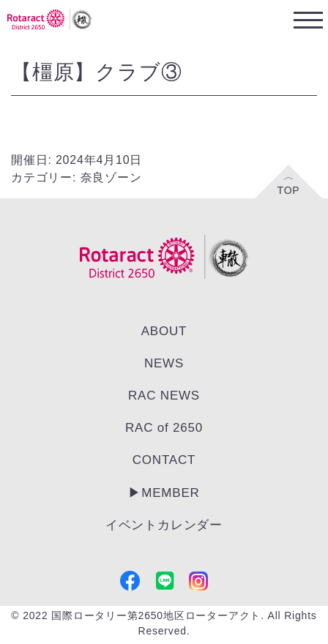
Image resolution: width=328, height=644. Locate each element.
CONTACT (164, 460)
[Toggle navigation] (308, 19)
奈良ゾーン (111, 177)
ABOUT (164, 331)
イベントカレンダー (164, 525)
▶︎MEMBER (164, 493)
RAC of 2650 (164, 428)
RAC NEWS (164, 396)
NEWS (164, 363)
